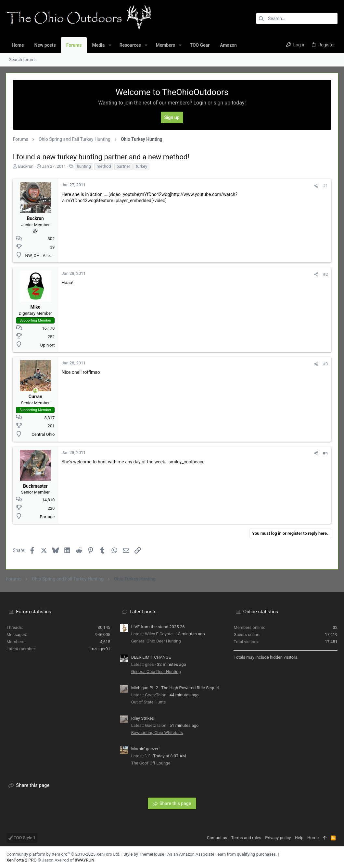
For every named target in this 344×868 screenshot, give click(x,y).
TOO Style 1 (22, 838)
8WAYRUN (84, 860)
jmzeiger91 (100, 649)
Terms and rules (246, 838)
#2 (325, 274)
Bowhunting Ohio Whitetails (157, 733)
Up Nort (48, 345)
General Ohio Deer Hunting (156, 641)
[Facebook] (325, 857)
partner (124, 166)
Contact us (217, 838)
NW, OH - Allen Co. (43, 256)
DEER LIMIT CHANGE (151, 657)
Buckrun (26, 166)
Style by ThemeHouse (144, 854)
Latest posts (143, 612)
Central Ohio (44, 434)
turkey (142, 166)
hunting (84, 166)
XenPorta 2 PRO (22, 860)
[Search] (297, 18)
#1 (325, 186)
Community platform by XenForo (63, 854)
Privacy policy (278, 838)
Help (299, 838)
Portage (48, 517)
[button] (110, 45)
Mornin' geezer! (146, 749)
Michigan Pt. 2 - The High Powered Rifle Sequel (175, 688)
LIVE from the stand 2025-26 (158, 627)
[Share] (316, 186)
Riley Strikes (143, 718)
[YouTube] (335, 857)
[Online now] (36, 391)
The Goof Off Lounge (151, 763)
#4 (325, 453)
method (104, 166)
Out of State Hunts (149, 702)
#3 (325, 364)
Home (313, 838)
